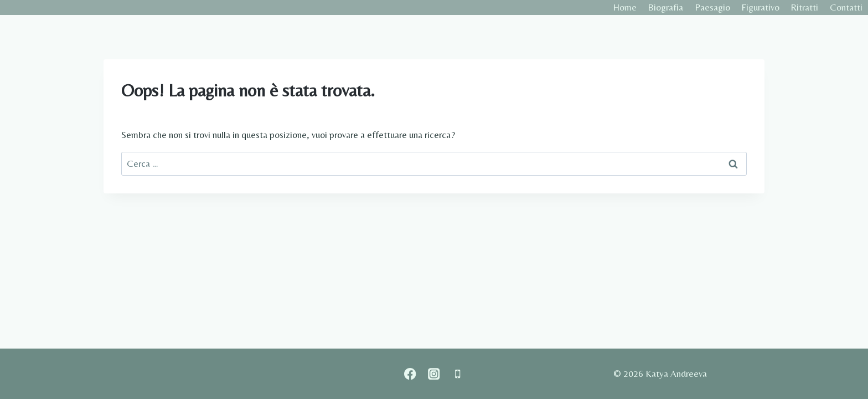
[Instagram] (434, 374)
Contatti (846, 7)
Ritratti (804, 7)
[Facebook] (410, 374)
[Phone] (458, 374)
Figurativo (760, 7)
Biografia (665, 7)
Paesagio (712, 7)
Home (625, 7)
